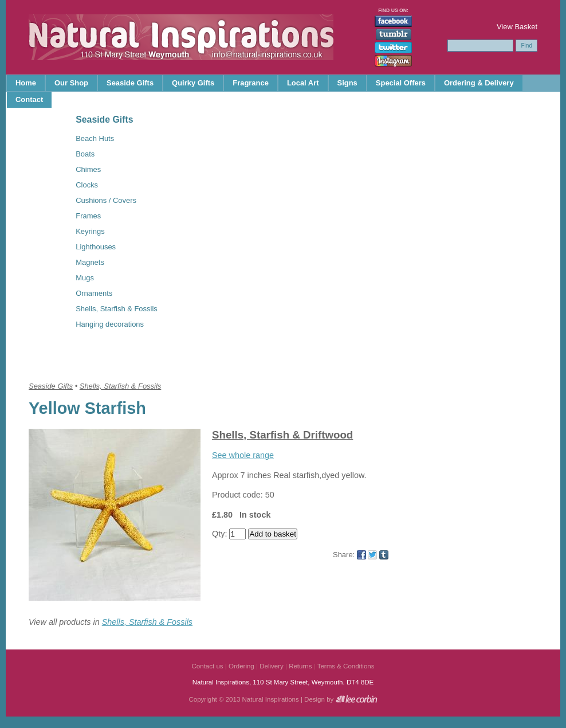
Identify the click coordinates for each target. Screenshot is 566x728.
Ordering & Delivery (479, 83)
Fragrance (251, 83)
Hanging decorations (110, 324)
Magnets (90, 262)
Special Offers (401, 83)
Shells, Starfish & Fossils (117, 309)
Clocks (87, 185)
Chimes (88, 169)
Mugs (85, 278)
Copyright (203, 699)
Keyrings (90, 231)
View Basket (517, 27)
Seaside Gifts (130, 83)
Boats (85, 154)
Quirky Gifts (193, 83)
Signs (347, 83)
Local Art (303, 83)
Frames (88, 216)
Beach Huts (95, 138)
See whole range (243, 455)
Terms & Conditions (346, 666)
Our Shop (71, 83)
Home (26, 83)
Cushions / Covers (106, 200)
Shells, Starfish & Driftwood (282, 435)
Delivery (272, 666)
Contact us (208, 666)
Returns (300, 666)
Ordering (241, 666)
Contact (29, 99)
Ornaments (94, 293)
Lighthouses (96, 247)
